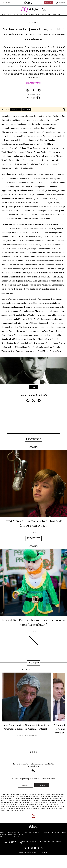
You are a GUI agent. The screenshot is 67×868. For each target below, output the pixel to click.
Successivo (34, 538)
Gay (33, 387)
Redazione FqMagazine (27, 735)
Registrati (42, 785)
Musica (38, 14)
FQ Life (16, 14)
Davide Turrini (35, 83)
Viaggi (44, 14)
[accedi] (60, 3)
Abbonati (49, 3)
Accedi (25, 785)
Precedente (33, 439)
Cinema (32, 14)
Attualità (33, 23)
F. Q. (35, 532)
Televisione (24, 14)
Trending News (7, 14)
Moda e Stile (52, 14)
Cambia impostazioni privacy (19, 835)
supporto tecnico (11, 810)
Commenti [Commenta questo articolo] (33, 98)
